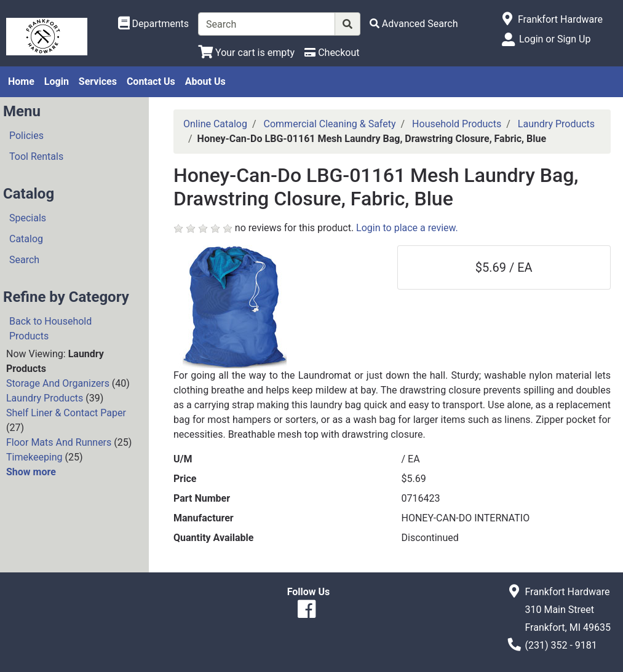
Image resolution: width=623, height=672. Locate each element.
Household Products (457, 124)
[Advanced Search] (414, 24)
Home (21, 81)
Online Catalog (215, 124)
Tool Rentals (36, 156)
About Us (205, 81)
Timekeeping (34, 457)
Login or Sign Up (555, 39)
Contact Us (151, 81)
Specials (28, 218)
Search (24, 260)
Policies (26, 136)
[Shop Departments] (154, 24)
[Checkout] (332, 53)
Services (98, 81)
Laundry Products (45, 398)
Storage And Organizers (58, 383)
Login (57, 81)
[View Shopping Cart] (246, 53)
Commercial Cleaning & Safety (330, 124)
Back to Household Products (50, 329)
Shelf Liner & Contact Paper (66, 413)
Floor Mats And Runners (59, 442)
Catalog (26, 239)
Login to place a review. (407, 228)
